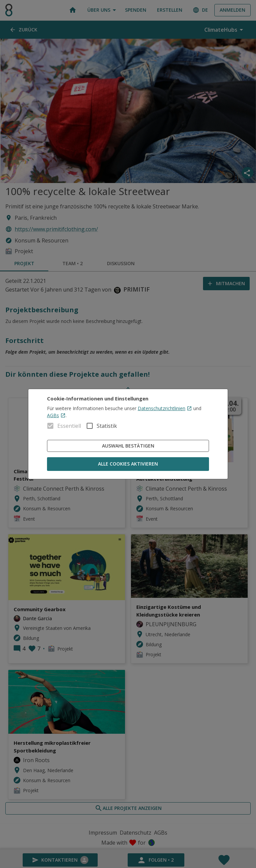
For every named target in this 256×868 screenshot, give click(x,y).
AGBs (56, 415)
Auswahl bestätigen (128, 446)
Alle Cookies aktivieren (128, 464)
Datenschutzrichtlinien (165, 408)
